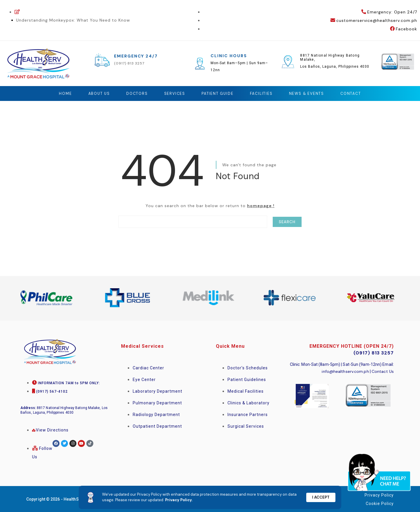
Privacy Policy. (179, 500)
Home (58, 93)
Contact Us (383, 371)
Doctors (133, 93)
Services (172, 93)
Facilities (263, 93)
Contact (358, 93)
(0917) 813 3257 (129, 63)
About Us (93, 93)
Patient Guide (217, 93)
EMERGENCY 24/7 (136, 56)
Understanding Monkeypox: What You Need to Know (73, 20)
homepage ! (261, 205)
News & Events (311, 93)
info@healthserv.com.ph (345, 371)
